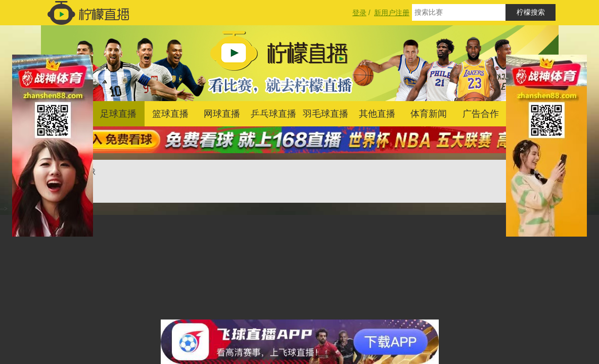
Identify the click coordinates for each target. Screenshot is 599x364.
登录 (359, 13)
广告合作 (481, 114)
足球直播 (118, 114)
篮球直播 (170, 114)
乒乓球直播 (273, 114)
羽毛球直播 (326, 114)
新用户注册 (392, 13)
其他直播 (377, 114)
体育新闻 (429, 114)
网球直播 (222, 114)
